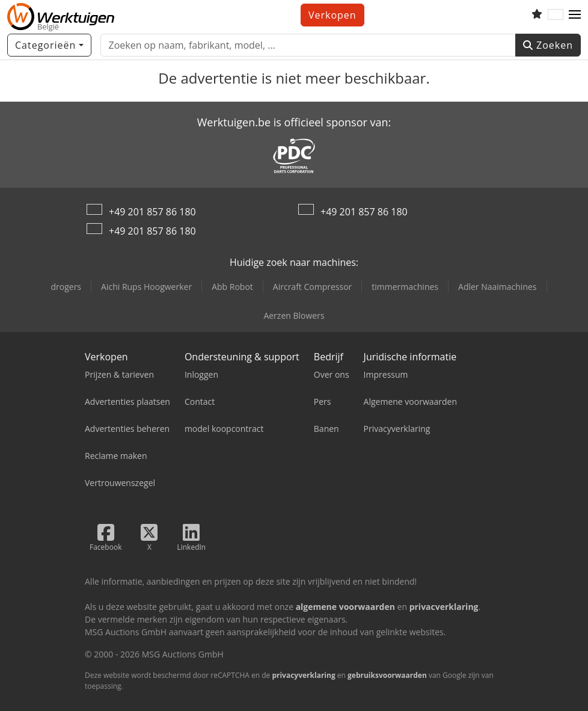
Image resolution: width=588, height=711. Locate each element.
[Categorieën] (49, 45)
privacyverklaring (303, 675)
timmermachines (405, 287)
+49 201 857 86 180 (152, 212)
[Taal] (556, 15)
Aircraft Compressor (313, 287)
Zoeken (548, 45)
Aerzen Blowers (294, 315)
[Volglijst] (537, 15)
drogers (66, 287)
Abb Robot (232, 287)
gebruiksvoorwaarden (387, 675)
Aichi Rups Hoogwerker (146, 287)
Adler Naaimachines (498, 287)
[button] (575, 15)
